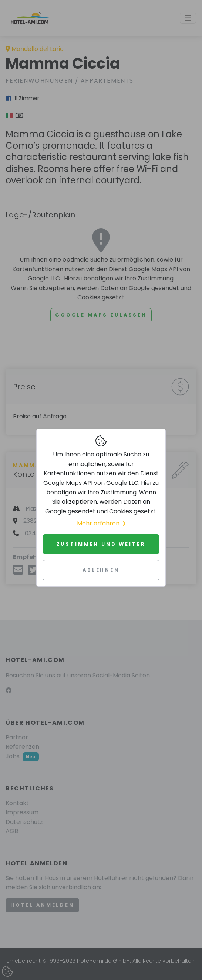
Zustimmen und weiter (101, 544)
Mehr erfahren (101, 523)
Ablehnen (101, 570)
